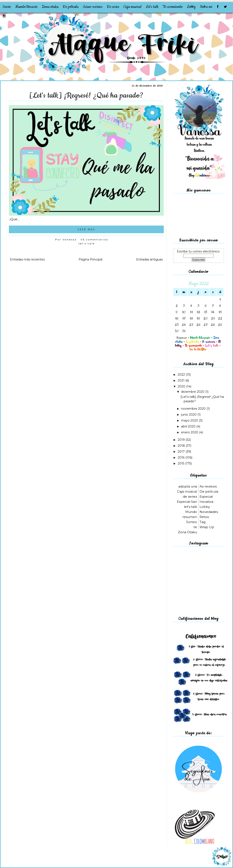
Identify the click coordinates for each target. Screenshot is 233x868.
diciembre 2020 (193, 392)
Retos (204, 517)
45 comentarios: (96, 239)
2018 (182, 446)
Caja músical (187, 491)
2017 (182, 452)
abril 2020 (189, 426)
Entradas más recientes (27, 259)
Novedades (209, 512)
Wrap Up (207, 527)
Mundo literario (26, 7)
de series (190, 497)
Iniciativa (206, 502)
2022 (182, 375)
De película (71, 7)
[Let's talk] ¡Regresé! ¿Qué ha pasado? (86, 95)
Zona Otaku (187, 532)
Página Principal (90, 259)
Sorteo (192, 522)
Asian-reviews (93, 7)
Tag (202, 522)
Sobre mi (206, 7)
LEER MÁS (86, 229)
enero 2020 (190, 432)
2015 (181, 463)
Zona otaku (50, 7)
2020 (182, 386)
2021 (182, 380)
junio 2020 (189, 415)
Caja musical (132, 7)
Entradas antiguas (149, 259)
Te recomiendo (173, 7)
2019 (182, 440)
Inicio (6, 7)
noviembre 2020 (194, 409)
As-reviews (208, 486)
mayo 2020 (190, 420)
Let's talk (152, 7)
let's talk (87, 243)
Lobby (191, 7)
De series (113, 7)
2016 (182, 457)
